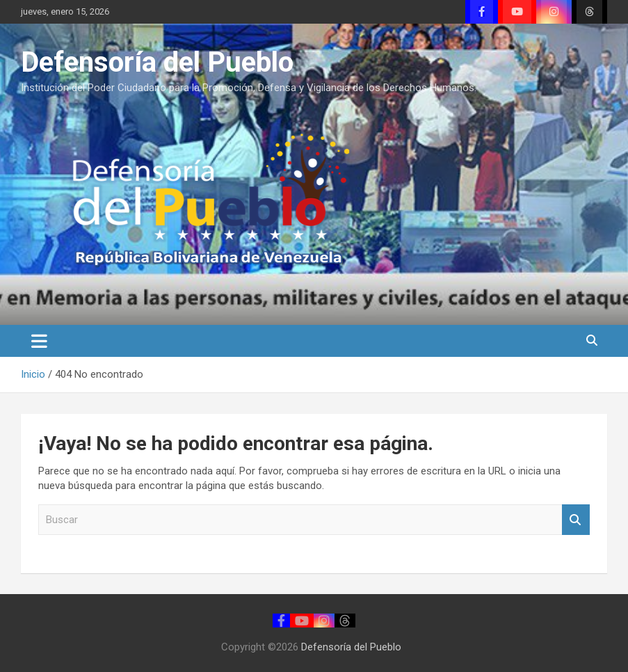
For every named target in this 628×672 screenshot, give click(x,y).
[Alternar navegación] (39, 341)
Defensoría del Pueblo (157, 62)
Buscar (576, 520)
